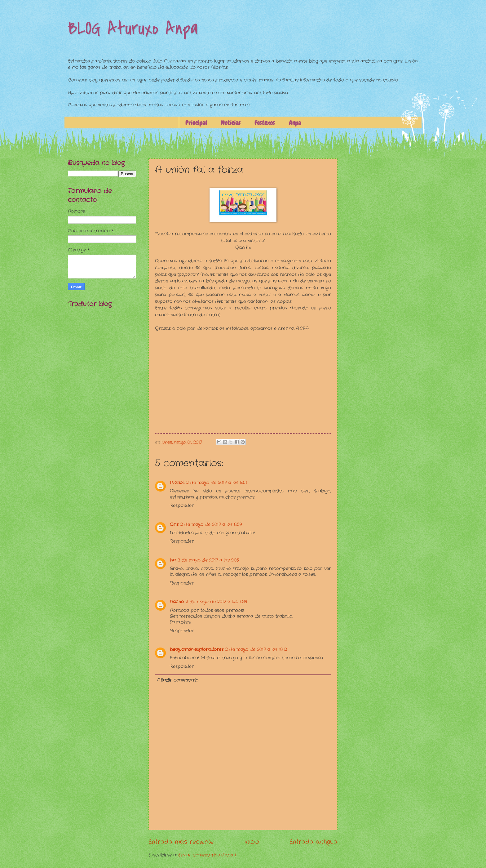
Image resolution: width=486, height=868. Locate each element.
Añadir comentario (178, 680)
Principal (196, 123)
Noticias (231, 123)
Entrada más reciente (181, 842)
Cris (174, 525)
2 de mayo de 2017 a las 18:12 (256, 650)
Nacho (177, 602)
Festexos (265, 123)
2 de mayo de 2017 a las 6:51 (216, 483)
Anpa (295, 123)
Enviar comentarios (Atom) (207, 855)
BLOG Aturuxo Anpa (133, 29)
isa (173, 560)
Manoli (177, 483)
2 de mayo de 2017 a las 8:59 (211, 525)
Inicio (252, 842)
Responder (182, 506)
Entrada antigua (314, 842)
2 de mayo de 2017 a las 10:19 (216, 602)
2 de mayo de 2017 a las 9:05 (208, 560)
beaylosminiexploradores (197, 650)
